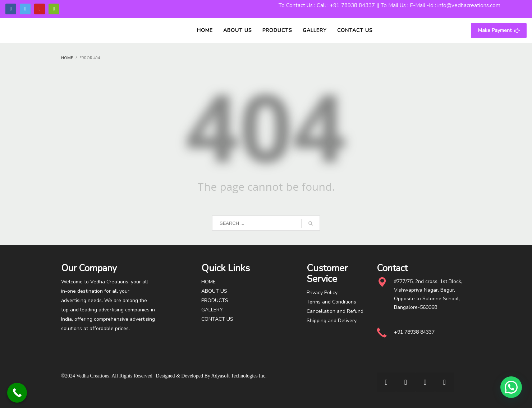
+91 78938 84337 (352, 5)
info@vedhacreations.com (469, 5)
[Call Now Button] (17, 393)
